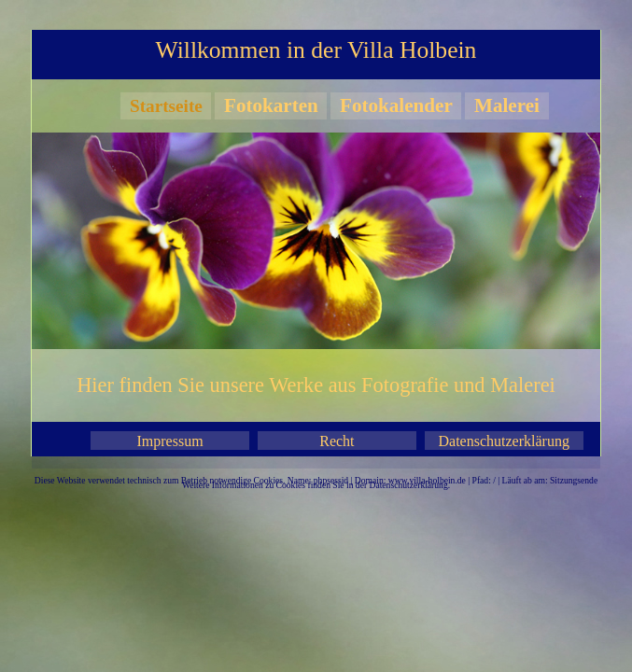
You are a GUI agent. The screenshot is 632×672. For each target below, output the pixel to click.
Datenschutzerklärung (504, 441)
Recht (337, 441)
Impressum (170, 441)
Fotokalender (396, 105)
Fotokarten (271, 105)
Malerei (507, 105)
